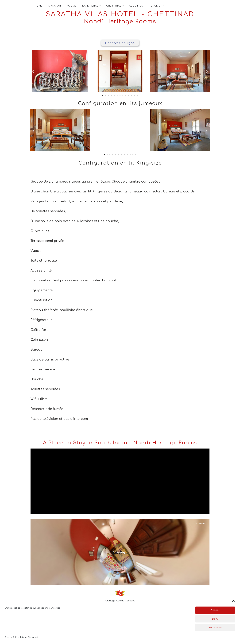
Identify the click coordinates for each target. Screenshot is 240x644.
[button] (233, 601)
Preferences (215, 628)
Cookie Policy (12, 637)
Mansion (55, 6)
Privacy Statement (29, 637)
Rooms (72, 6)
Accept (215, 610)
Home (39, 6)
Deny (215, 619)
